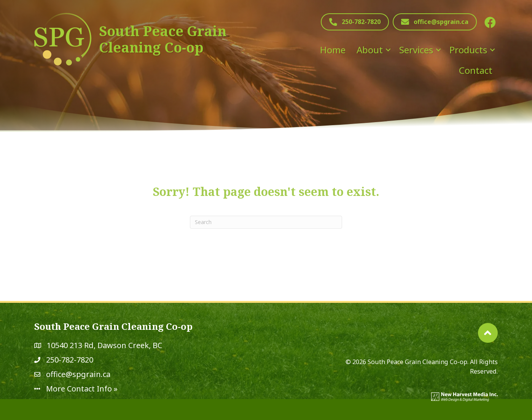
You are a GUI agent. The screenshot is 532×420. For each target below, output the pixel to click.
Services (416, 50)
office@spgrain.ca (78, 374)
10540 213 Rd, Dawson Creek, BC (104, 345)
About (370, 50)
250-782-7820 (70, 360)
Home (333, 50)
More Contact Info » (82, 389)
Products (468, 50)
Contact (476, 70)
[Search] (266, 222)
